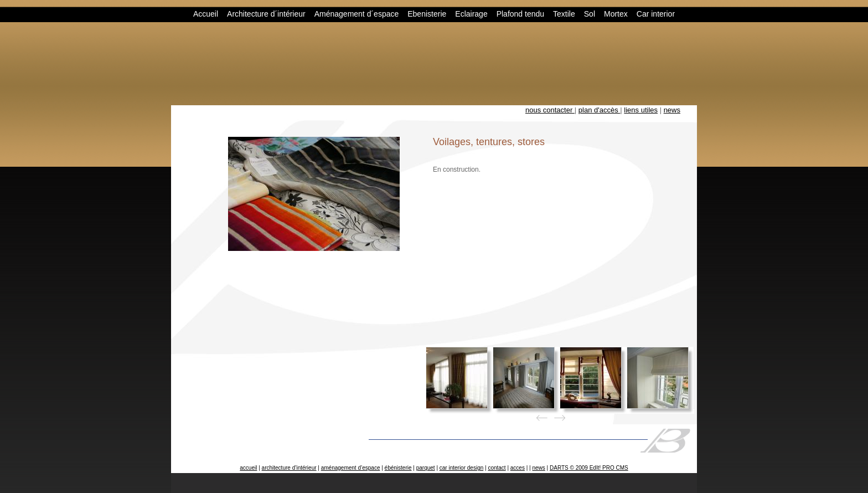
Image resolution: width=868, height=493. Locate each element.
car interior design (461, 468)
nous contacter (550, 110)
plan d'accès (599, 110)
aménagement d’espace (351, 468)
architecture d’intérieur (289, 468)
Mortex (616, 14)
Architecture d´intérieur (266, 14)
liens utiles (641, 110)
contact (497, 468)
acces (518, 468)
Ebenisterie (427, 14)
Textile (564, 14)
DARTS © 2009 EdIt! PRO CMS (589, 468)
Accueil (206, 14)
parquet (426, 468)
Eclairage (471, 14)
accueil (248, 468)
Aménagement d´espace (357, 14)
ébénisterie (398, 468)
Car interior (656, 14)
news (672, 110)
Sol (590, 14)
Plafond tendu (520, 14)
